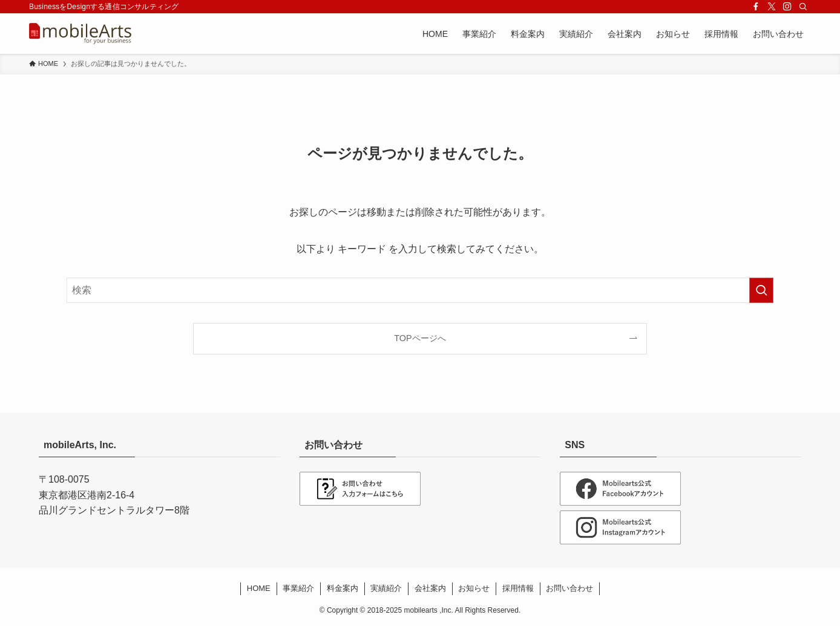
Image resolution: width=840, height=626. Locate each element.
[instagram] (787, 7)
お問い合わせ (569, 588)
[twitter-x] (772, 7)
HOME (259, 588)
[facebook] (756, 7)
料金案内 (343, 588)
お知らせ (474, 588)
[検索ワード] (420, 290)
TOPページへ (420, 338)
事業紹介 (298, 588)
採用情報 (518, 588)
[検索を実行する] (761, 290)
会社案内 (430, 588)
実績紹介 (386, 588)
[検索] (803, 7)
